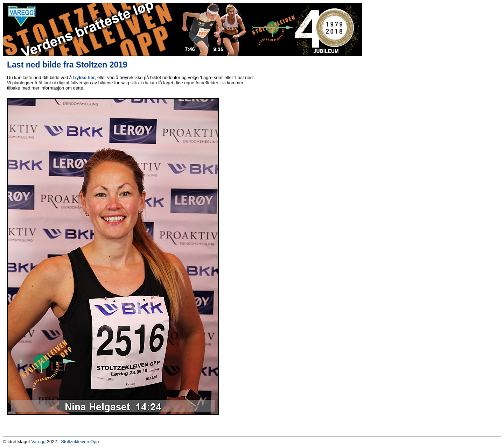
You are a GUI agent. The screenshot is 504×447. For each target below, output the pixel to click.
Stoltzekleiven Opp (80, 442)
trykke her (84, 77)
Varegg (38, 442)
